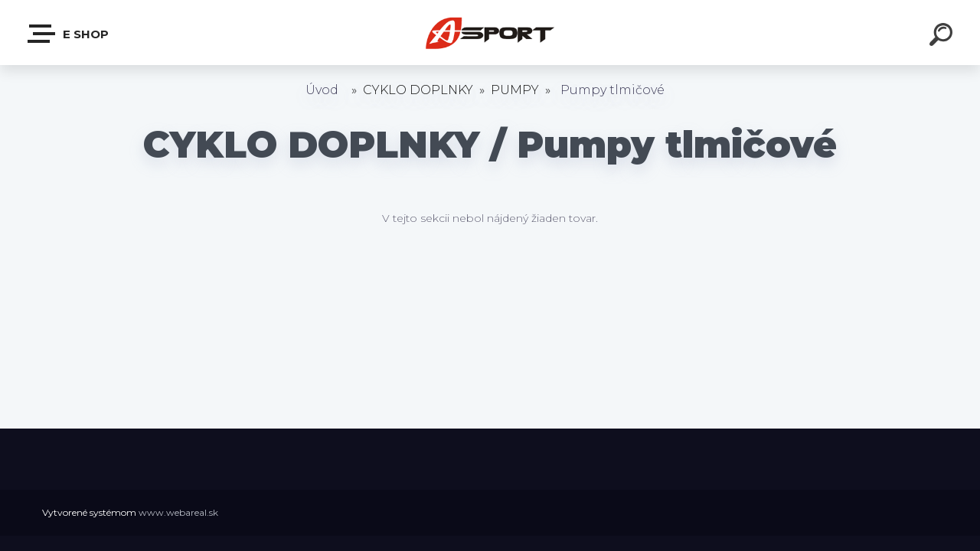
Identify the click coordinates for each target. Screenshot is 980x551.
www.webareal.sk (178, 512)
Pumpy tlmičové (612, 90)
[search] (943, 37)
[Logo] (490, 33)
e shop (69, 34)
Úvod (322, 90)
